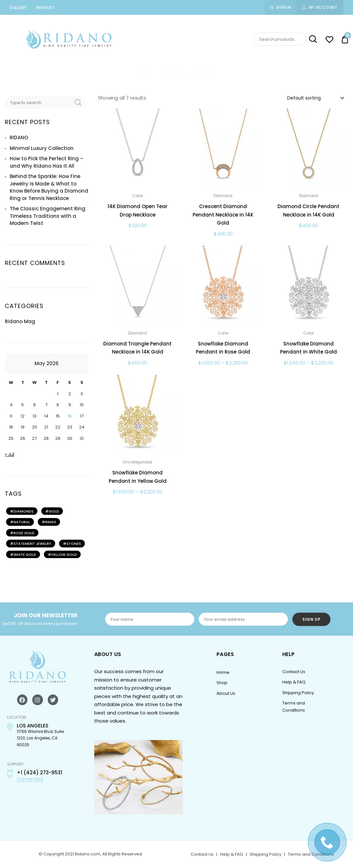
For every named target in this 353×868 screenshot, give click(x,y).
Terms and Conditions (311, 854)
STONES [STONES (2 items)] (74, 544)
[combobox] (315, 98)
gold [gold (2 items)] (54, 511)
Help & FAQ (294, 682)
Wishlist (46, 8)
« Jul (10, 454)
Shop (171, 73)
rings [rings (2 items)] (51, 522)
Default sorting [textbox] (304, 98)
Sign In (284, 7)
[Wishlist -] (329, 41)
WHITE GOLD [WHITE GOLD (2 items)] (25, 555)
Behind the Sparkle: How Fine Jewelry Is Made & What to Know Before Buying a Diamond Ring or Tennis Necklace (49, 187)
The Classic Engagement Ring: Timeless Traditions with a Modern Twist (48, 216)
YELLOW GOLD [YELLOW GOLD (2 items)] (64, 555)
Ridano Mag (20, 321)
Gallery (18, 8)
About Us (203, 73)
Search (312, 39)
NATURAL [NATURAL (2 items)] (22, 522)
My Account (323, 7)
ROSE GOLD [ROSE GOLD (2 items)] (24, 533)
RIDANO (19, 138)
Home (145, 73)
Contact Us (294, 672)
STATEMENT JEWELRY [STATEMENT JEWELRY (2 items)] (32, 544)
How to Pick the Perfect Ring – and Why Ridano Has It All (46, 162)
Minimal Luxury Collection (42, 148)
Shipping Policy (298, 693)
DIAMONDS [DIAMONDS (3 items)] (24, 511)
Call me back (30, 779)
